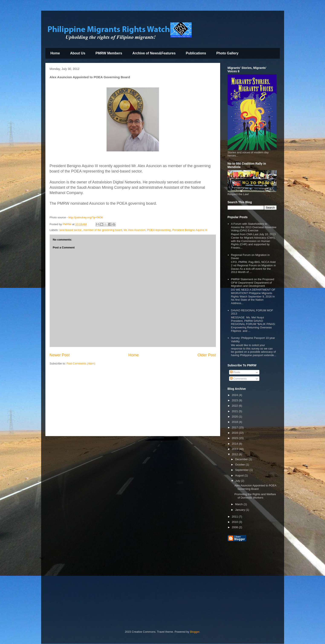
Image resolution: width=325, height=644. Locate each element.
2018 (235, 422)
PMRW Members (109, 53)
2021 (235, 411)
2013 (235, 449)
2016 (235, 433)
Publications (196, 53)
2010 (235, 522)
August (240, 475)
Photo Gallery (227, 53)
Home (55, 53)
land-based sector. (71, 230)
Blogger (195, 632)
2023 (235, 400)
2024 (235, 395)
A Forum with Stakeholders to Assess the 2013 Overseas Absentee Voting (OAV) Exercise (254, 227)
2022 (235, 406)
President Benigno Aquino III (190, 230)
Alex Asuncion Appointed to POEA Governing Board (255, 487)
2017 (235, 427)
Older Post (207, 355)
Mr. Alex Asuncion (135, 230)
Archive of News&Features (154, 53)
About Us (78, 53)
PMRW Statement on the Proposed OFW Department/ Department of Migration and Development (253, 283)
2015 (235, 438)
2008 (235, 527)
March (239, 504)
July (238, 481)
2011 (235, 517)
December (242, 459)
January (240, 510)
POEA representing (159, 230)
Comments (238, 379)
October (240, 465)
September (242, 470)
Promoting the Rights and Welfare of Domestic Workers (255, 496)
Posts (235, 372)
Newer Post (60, 355)
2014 (235, 444)
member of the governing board (103, 230)
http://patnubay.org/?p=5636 (86, 217)
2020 (235, 417)
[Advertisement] (133, 402)
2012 (235, 454)
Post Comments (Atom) (81, 363)
